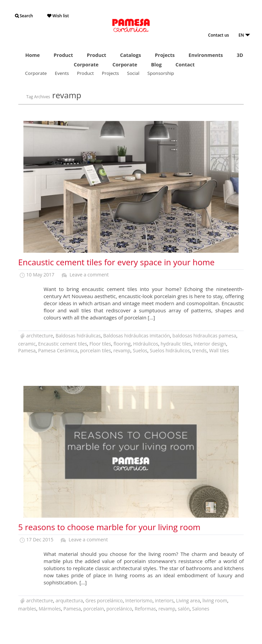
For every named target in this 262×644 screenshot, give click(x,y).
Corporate (86, 65)
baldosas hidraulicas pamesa (204, 336)
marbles (27, 609)
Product (63, 55)
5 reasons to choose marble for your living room (109, 527)
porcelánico (119, 609)
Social (133, 73)
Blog (156, 65)
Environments (206, 55)
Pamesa (27, 350)
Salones (201, 609)
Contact (185, 65)
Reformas (145, 609)
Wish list (58, 16)
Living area (188, 600)
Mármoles (50, 609)
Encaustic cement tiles (62, 344)
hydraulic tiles (176, 344)
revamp (122, 350)
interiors (164, 600)
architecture (40, 336)
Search (24, 16)
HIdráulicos (146, 344)
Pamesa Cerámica (58, 350)
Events (62, 73)
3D (240, 55)
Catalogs (131, 55)
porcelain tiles (96, 350)
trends (200, 350)
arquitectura (69, 600)
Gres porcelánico (104, 600)
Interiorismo (139, 600)
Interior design (210, 344)
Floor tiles (100, 344)
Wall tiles (219, 350)
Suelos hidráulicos (170, 350)
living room (215, 600)
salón (184, 609)
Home (32, 55)
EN (244, 35)
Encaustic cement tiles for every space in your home (117, 262)
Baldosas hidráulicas (78, 336)
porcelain (94, 609)
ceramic (27, 344)
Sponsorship (161, 73)
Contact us (219, 35)
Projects (165, 55)
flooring (122, 344)
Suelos (140, 350)
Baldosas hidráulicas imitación (137, 336)
